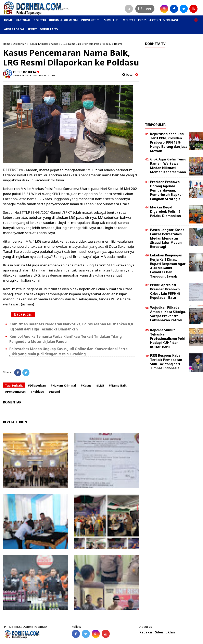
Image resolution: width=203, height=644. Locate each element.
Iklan (170, 632)
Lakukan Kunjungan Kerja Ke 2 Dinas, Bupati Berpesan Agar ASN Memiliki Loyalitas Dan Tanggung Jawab (168, 266)
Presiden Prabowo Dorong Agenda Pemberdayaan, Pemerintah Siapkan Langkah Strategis (167, 190)
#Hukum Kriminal (63, 385)
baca (127, 75)
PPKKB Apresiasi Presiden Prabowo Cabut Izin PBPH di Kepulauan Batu (165, 291)
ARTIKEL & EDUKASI (164, 20)
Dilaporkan (20, 44)
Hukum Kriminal (38, 44)
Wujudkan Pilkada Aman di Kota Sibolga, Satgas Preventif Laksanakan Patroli (168, 314)
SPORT (32, 29)
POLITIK (40, 20)
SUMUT (109, 20)
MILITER (129, 20)
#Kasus (86, 385)
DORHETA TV (49, 29)
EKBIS (142, 20)
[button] (196, 18)
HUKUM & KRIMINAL (64, 20)
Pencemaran (91, 44)
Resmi (118, 44)
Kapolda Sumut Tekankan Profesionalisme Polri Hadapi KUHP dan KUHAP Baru (168, 338)
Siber (159, 632)
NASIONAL (23, 20)
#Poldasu (37, 392)
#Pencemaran (15, 392)
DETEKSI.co (13, 170)
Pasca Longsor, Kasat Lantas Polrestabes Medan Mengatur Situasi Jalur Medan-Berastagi (167, 238)
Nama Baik (75, 44)
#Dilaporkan (37, 385)
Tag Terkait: (14, 385)
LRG (63, 44)
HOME (8, 20)
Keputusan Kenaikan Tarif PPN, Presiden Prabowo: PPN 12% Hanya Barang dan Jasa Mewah (169, 142)
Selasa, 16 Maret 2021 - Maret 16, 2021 (34, 75)
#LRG (100, 385)
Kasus (54, 44)
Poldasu (107, 44)
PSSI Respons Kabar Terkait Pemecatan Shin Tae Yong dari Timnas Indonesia (166, 362)
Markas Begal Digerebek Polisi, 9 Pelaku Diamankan (166, 211)
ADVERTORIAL (14, 29)
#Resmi (54, 392)
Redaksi (146, 632)
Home (7, 44)
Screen (145, 9)
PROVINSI (88, 20)
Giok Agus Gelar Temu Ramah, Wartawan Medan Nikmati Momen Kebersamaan (168, 166)
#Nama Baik (118, 385)
